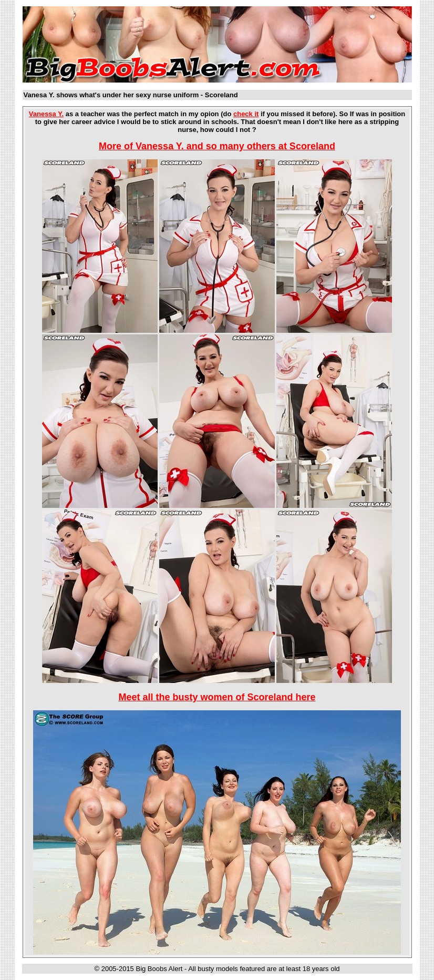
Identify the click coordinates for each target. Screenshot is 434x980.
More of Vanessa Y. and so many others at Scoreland (217, 146)
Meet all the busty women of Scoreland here (217, 697)
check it (246, 114)
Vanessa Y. (46, 114)
